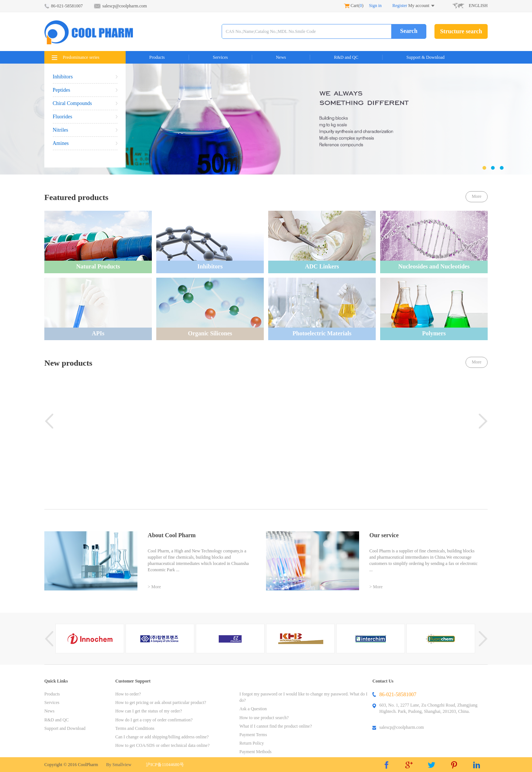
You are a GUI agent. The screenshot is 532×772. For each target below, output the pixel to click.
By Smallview (119, 765)
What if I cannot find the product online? (276, 726)
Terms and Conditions (135, 728)
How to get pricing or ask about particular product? (161, 702)
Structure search (461, 31)
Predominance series (76, 57)
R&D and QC (346, 57)
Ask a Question (253, 709)
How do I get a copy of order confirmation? (154, 720)
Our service (384, 535)
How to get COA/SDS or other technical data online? (162, 745)
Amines (85, 143)
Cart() (354, 6)
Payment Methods (255, 752)
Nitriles (85, 130)
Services (220, 57)
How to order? (128, 694)
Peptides (85, 90)
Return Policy (252, 743)
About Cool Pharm (172, 535)
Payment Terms (253, 735)
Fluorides (85, 117)
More (477, 196)
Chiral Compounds (85, 103)
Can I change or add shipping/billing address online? (162, 737)
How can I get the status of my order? (149, 711)
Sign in (375, 6)
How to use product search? (264, 718)
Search (409, 31)
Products (157, 57)
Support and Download (65, 728)
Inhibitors (85, 77)
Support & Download (425, 57)
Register (400, 6)
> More (154, 587)
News (281, 57)
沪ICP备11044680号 (165, 765)
